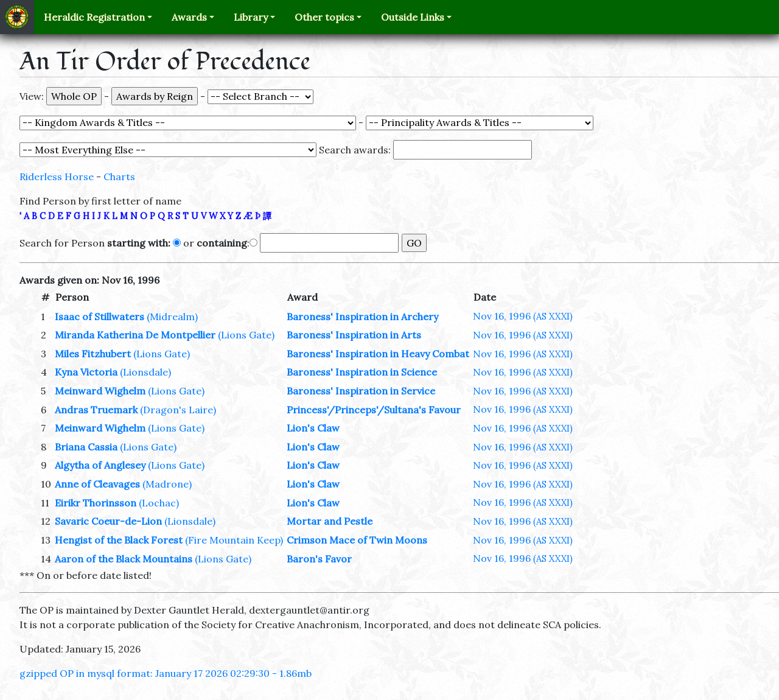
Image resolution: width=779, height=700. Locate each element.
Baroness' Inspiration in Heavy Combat (378, 354)
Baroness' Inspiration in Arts (354, 335)
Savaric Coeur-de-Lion (108, 521)
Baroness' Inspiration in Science (362, 372)
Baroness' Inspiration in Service (361, 391)
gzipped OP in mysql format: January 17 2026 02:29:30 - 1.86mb (166, 673)
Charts (119, 177)
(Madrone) (167, 484)
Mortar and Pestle (330, 521)
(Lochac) (159, 503)
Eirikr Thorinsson (96, 503)
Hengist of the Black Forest (119, 540)
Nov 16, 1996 (523, 316)
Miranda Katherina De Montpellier (135, 335)
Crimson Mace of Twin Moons (357, 540)
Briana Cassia (86, 447)
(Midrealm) (172, 317)
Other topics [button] (324, 17)
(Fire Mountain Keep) (234, 540)
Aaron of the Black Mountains (124, 559)
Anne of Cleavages (97, 484)
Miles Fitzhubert (93, 354)
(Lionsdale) (145, 372)
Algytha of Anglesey (100, 465)
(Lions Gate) (246, 335)
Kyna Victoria (86, 372)
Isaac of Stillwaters (100, 317)
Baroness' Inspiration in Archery (362, 317)
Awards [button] (189, 17)
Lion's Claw (313, 428)
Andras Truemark (96, 410)
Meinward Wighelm (100, 391)
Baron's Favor (319, 559)
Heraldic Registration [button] (94, 17)
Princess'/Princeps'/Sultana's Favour (374, 410)
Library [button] (251, 17)
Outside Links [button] (413, 17)
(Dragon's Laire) (178, 410)
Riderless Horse (57, 177)
